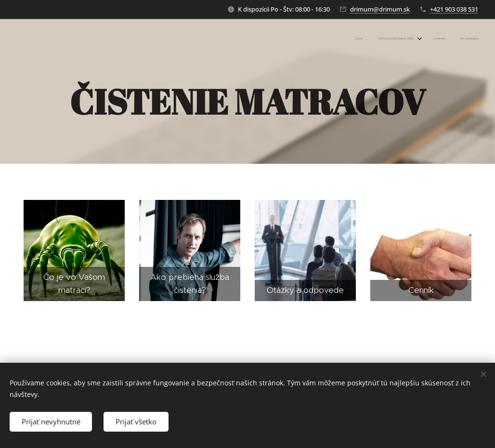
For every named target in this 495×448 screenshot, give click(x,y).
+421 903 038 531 (454, 9)
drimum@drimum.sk (380, 9)
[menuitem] (430, 39)
